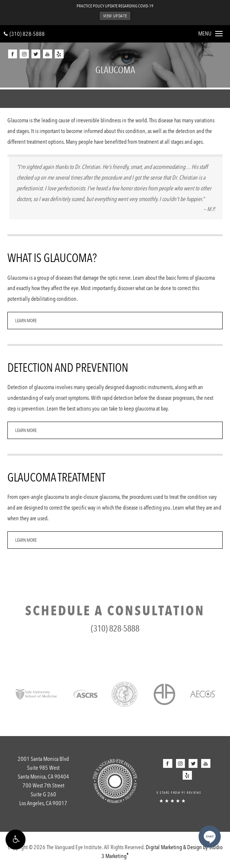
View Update (115, 16)
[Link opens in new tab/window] (37, 694)
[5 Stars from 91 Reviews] (187, 795)
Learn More (26, 321)
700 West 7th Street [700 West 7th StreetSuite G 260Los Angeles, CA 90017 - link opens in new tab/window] (43, 795)
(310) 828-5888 (24, 34)
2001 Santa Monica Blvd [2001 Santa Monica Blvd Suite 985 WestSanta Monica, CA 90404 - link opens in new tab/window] (43, 768)
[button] (16, 840)
